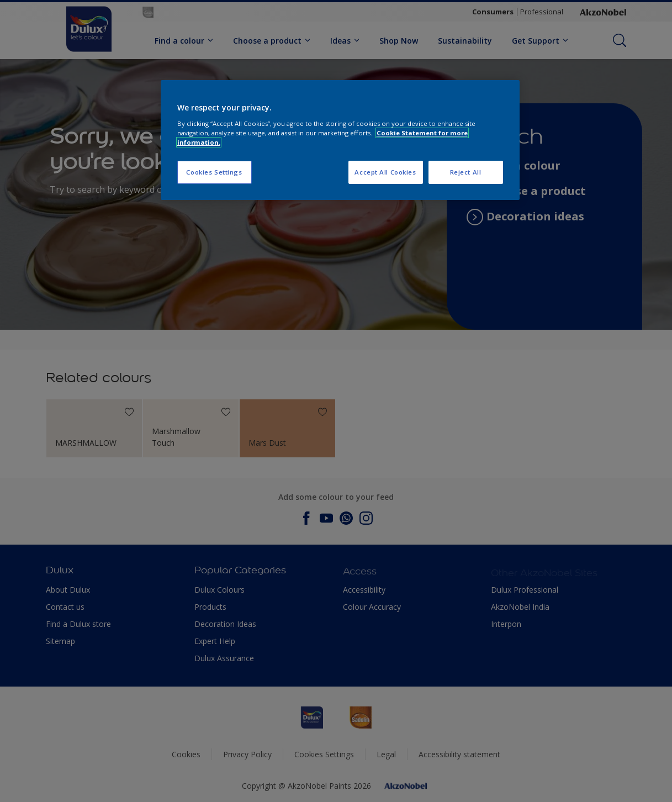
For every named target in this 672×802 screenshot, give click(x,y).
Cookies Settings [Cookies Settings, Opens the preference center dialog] (214, 172)
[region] (340, 140)
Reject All (466, 172)
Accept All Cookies (385, 172)
